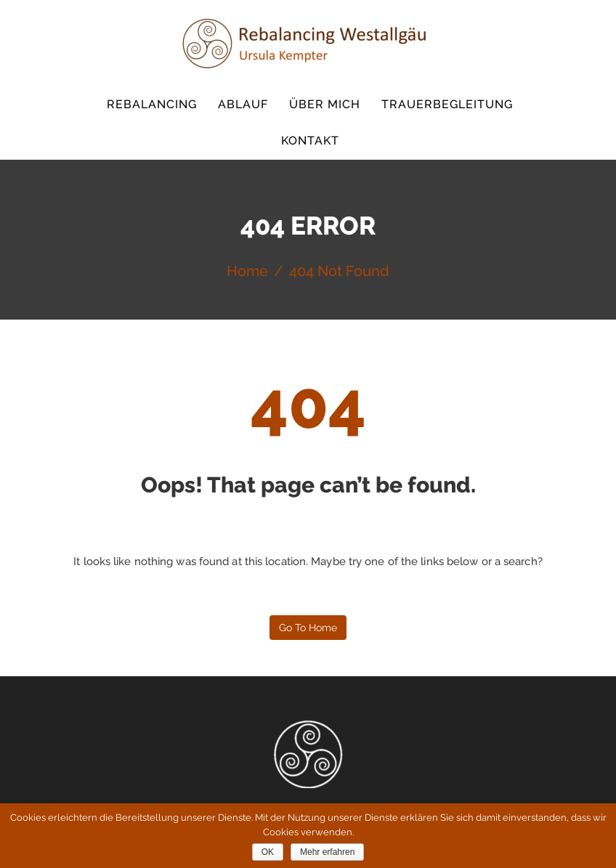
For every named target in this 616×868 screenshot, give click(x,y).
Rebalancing (152, 104)
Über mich (325, 104)
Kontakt (310, 141)
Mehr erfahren (327, 852)
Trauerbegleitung (447, 104)
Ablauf (243, 104)
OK (268, 852)
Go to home (308, 628)
